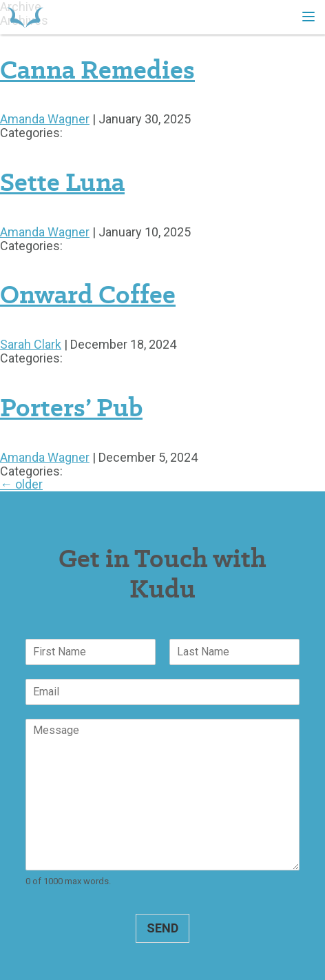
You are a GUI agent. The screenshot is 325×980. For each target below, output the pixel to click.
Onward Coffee (88, 294)
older (21, 484)
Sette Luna (62, 182)
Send (162, 928)
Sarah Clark (31, 344)
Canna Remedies (97, 70)
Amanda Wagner (45, 119)
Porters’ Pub (71, 407)
